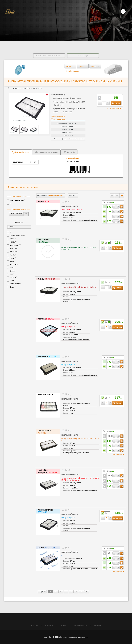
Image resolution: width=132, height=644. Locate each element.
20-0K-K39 (46, 279)
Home (7, 35)
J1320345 (47, 471)
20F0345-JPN (46, 394)
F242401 (46, 319)
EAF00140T (47, 548)
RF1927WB (43, 241)
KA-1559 (47, 357)
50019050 (45, 511)
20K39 (44, 202)
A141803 (44, 432)
